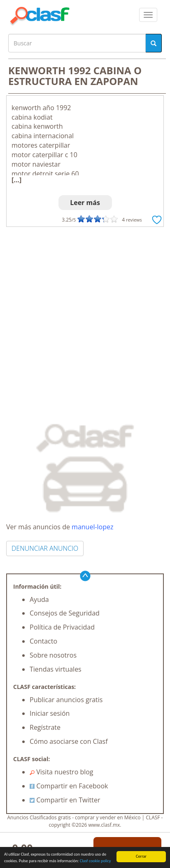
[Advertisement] (85, 316)
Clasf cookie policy (95, 861)
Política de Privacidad (62, 627)
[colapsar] (148, 15)
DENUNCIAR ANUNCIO (45, 548)
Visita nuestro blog (62, 772)
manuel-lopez (92, 527)
